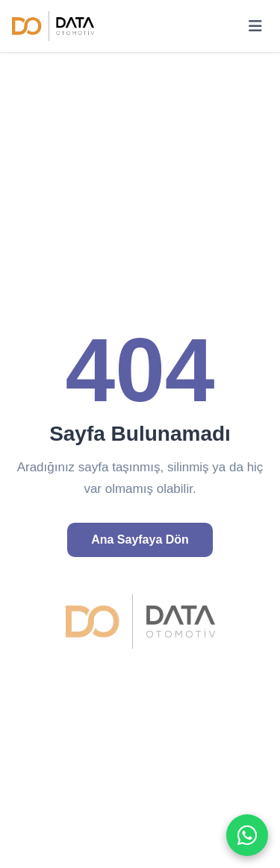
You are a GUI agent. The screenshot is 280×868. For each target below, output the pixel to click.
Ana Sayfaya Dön (140, 540)
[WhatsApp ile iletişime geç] (247, 835)
